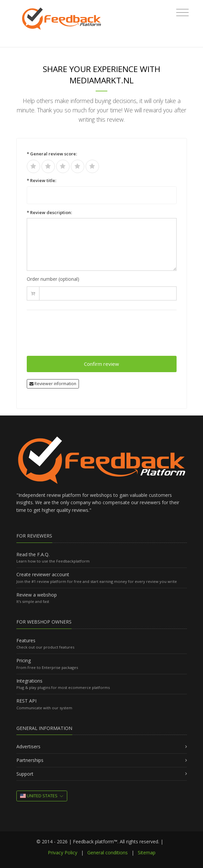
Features (26, 640)
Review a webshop (37, 595)
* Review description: (49, 212)
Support (25, 774)
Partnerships (30, 760)
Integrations (29, 681)
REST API (26, 701)
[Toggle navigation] (182, 13)
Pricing (24, 660)
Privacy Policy (63, 852)
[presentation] (78, 336)
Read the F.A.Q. (33, 554)
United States (39, 796)
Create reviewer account (43, 574)
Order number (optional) (53, 279)
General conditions (108, 852)
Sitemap (147, 852)
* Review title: (41, 180)
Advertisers (28, 746)
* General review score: (52, 154)
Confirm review (101, 364)
